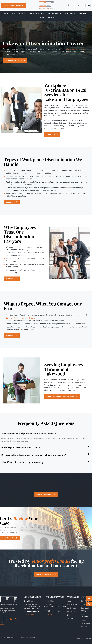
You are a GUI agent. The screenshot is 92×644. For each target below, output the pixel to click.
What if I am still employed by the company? (23, 462)
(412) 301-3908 (29, 615)
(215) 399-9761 (51, 614)
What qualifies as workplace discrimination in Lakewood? (29, 433)
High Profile (84, 14)
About (5, 14)
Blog (42, 18)
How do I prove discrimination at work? (21, 447)
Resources (70, 14)
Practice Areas (19, 14)
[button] (45, 433)
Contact (51, 18)
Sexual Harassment (37, 14)
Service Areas (55, 14)
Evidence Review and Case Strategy (21, 318)
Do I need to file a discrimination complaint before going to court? (34, 455)
